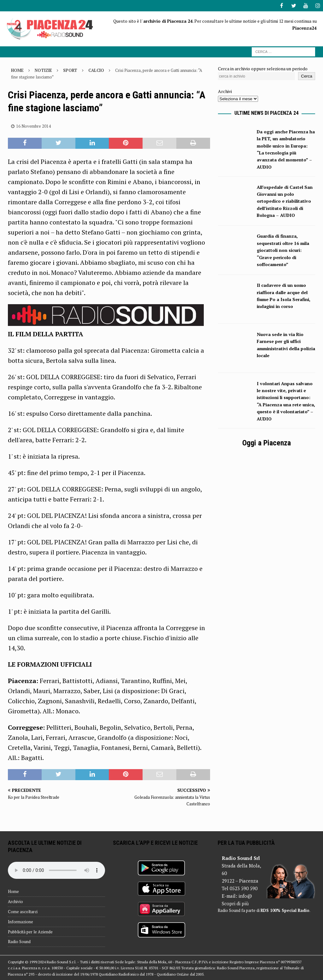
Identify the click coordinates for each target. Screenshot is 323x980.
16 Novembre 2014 (33, 126)
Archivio (15, 901)
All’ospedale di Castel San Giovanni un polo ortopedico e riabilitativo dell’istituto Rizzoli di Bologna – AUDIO (285, 201)
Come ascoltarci (23, 911)
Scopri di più (235, 903)
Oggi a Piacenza (267, 443)
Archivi (225, 91)
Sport (70, 70)
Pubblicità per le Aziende (30, 931)
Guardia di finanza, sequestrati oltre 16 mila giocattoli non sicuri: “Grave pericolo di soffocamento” (283, 250)
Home (13, 891)
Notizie (43, 70)
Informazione (21, 921)
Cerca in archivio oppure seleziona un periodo (263, 68)
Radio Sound (19, 941)
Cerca (307, 76)
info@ (245, 896)
